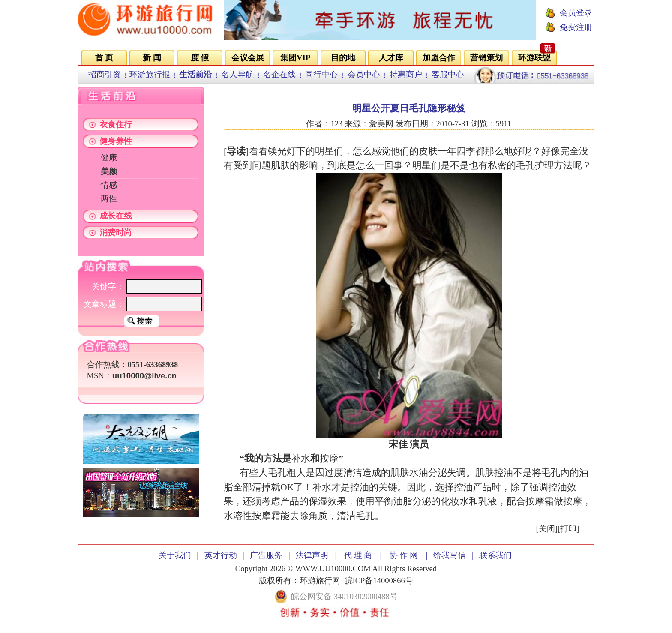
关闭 (547, 529)
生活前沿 (195, 74)
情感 (109, 185)
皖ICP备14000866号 (379, 580)
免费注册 (576, 27)
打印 (568, 529)
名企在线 (279, 74)
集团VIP (295, 58)
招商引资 (105, 74)
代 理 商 (358, 555)
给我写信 (450, 555)
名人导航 (237, 74)
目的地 (343, 58)
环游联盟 (534, 58)
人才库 (391, 58)
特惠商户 (406, 74)
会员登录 (576, 13)
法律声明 (312, 555)
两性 (109, 199)
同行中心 (321, 74)
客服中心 (448, 74)
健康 (109, 157)
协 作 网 (404, 555)
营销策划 (486, 58)
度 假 (200, 58)
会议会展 (248, 58)
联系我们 (495, 555)
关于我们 (175, 555)
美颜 (109, 171)
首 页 (104, 58)
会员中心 (364, 74)
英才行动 (221, 555)
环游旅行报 (150, 74)
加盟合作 (439, 58)
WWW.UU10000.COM (333, 568)
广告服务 (266, 555)
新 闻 (152, 58)
